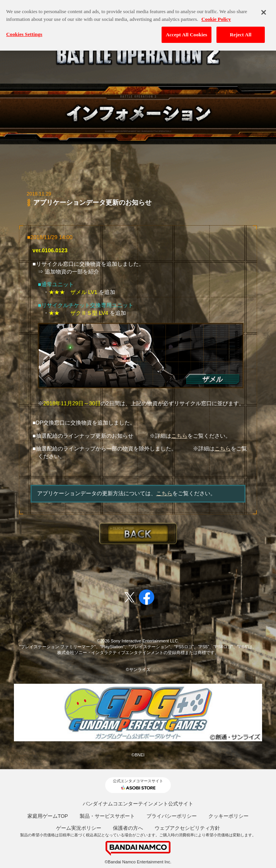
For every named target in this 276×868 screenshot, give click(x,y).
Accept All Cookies (187, 33)
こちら (179, 436)
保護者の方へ (128, 828)
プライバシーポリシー (172, 816)
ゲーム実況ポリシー (79, 828)
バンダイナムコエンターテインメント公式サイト (138, 804)
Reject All (241, 33)
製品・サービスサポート (107, 816)
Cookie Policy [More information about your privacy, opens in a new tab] (216, 18)
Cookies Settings (24, 33)
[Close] (264, 11)
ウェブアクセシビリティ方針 (187, 828)
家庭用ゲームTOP (48, 816)
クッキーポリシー (228, 816)
